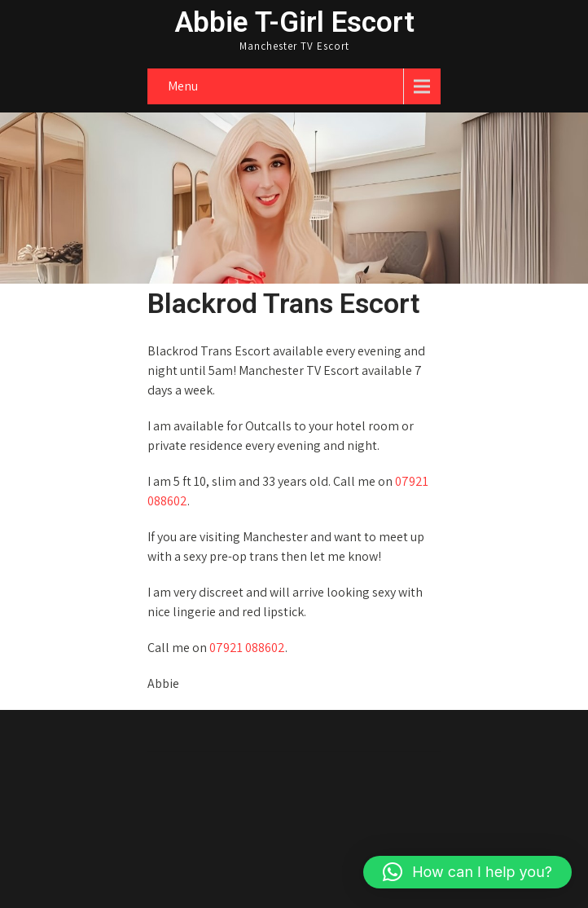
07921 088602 (247, 648)
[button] (467, 872)
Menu (183, 86)
